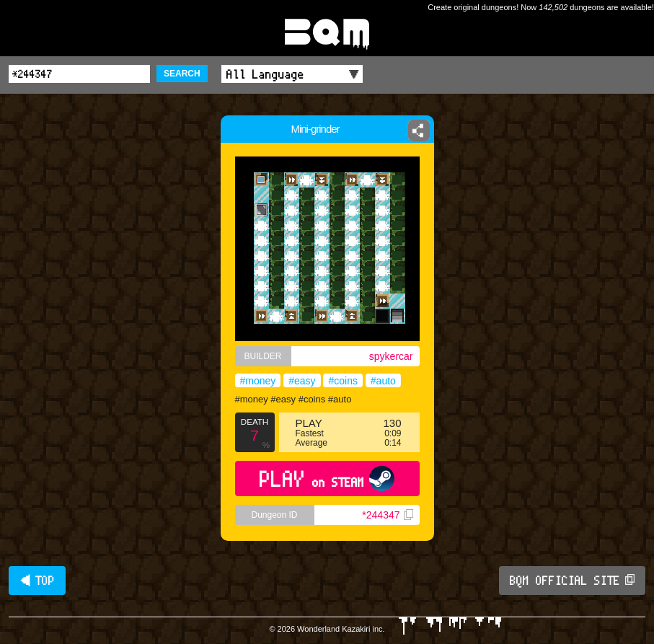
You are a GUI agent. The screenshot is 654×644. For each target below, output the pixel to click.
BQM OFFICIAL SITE (572, 581)
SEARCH (182, 74)
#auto (383, 381)
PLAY (327, 478)
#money (258, 381)
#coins (343, 381)
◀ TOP (37, 581)
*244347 (387, 515)
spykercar (391, 356)
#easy (302, 381)
